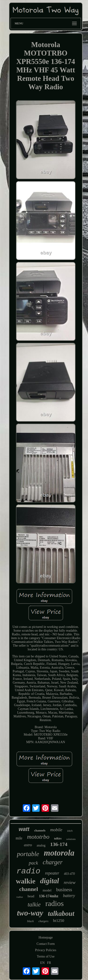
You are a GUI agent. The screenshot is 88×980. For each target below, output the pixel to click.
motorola (59, 853)
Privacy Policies (46, 950)
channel (29, 889)
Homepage (46, 937)
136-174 (59, 844)
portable (28, 854)
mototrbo (38, 837)
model (47, 890)
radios (54, 903)
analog (41, 845)
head (31, 896)
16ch (70, 831)
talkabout (61, 913)
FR (49, 963)
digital (50, 881)
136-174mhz (49, 896)
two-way (30, 913)
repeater (52, 873)
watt (24, 829)
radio (28, 871)
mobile (56, 830)
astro (28, 845)
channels (40, 830)
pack (33, 863)
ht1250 (59, 921)
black (31, 921)
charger (53, 862)
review (70, 882)
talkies (58, 838)
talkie (34, 904)
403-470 (69, 874)
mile (19, 838)
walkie (25, 881)
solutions (71, 839)
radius (19, 897)
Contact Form (46, 944)
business (64, 890)
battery (69, 896)
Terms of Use (46, 956)
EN (42, 963)
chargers (43, 921)
